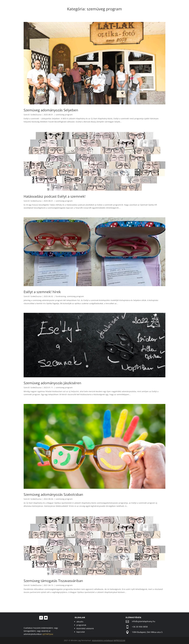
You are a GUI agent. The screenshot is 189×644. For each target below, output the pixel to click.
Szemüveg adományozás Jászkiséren (52, 383)
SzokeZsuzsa (36, 115)
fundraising (61, 296)
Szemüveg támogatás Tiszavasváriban (53, 581)
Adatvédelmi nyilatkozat (103, 640)
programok (81, 625)
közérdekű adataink (85, 628)
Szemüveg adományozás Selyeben (51, 110)
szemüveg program (64, 115)
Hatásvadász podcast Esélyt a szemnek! (55, 196)
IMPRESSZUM (119, 640)
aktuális (80, 622)
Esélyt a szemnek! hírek (42, 292)
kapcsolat (81, 632)
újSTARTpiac (48, 634)
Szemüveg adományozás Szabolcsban (53, 494)
